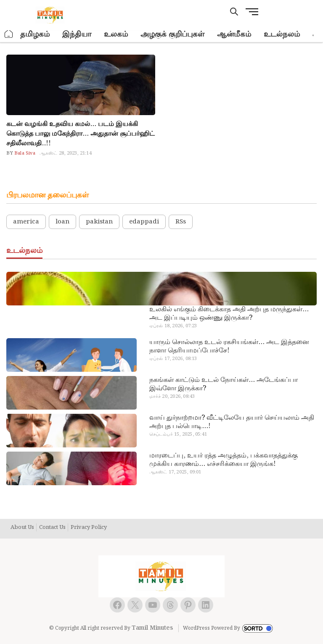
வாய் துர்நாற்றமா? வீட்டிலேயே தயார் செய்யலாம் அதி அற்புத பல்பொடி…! (232, 422)
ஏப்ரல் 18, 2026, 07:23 (173, 326)
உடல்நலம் (282, 34)
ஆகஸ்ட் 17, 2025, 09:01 (175, 472)
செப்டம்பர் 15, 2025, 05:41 (178, 434)
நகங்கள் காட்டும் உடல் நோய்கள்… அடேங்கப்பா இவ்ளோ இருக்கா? (224, 384)
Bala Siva (24, 153)
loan (62, 222)
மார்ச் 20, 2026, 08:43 (172, 397)
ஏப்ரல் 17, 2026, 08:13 (173, 359)
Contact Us (52, 528)
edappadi (144, 222)
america (26, 222)
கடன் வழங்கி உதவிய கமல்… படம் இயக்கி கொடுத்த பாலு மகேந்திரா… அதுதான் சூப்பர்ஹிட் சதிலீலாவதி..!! (81, 134)
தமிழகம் (35, 34)
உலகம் (116, 34)
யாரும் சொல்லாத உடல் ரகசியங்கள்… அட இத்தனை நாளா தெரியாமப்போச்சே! (229, 347)
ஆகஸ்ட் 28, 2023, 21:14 (66, 153)
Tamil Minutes (152, 628)
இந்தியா (77, 34)
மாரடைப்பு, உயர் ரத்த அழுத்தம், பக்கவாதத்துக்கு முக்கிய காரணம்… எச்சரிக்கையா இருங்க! (224, 460)
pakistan (99, 222)
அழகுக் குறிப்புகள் (172, 34)
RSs (181, 222)
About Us (22, 528)
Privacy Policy (89, 528)
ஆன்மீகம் (234, 34)
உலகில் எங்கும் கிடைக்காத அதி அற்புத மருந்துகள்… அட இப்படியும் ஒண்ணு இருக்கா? (229, 314)
